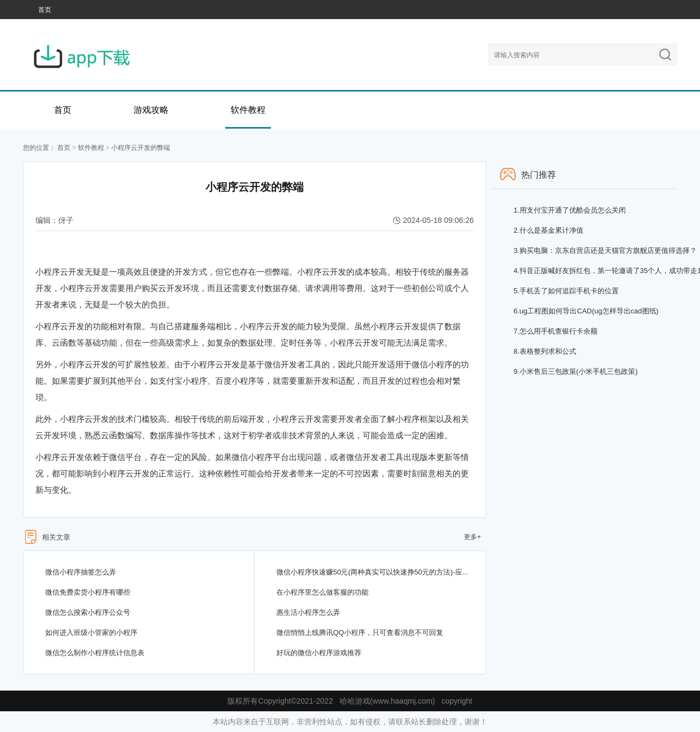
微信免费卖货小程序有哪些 (88, 592)
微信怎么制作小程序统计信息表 (95, 653)
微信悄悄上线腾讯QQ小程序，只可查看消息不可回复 (360, 633)
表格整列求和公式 (545, 351)
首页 (45, 10)
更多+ (472, 537)
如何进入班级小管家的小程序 (91, 633)
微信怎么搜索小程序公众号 (88, 612)
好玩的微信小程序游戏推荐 (319, 653)
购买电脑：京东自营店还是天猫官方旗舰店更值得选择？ (605, 250)
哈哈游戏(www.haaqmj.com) (387, 701)
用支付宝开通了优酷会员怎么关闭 (570, 210)
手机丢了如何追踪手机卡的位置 (566, 291)
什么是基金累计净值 (548, 230)
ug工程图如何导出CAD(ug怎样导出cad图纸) (586, 311)
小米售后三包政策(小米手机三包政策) (576, 371)
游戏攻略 (151, 110)
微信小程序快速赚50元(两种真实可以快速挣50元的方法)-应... (372, 572)
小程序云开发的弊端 (141, 148)
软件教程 (248, 110)
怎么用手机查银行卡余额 (556, 331)
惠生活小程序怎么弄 (308, 612)
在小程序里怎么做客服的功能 (322, 592)
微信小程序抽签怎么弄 (81, 572)
